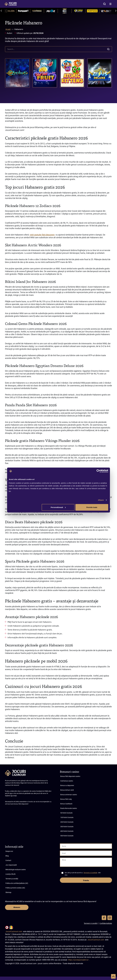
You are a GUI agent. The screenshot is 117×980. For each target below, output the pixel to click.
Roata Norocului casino (69, 808)
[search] (58, 49)
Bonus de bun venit (67, 790)
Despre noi (9, 851)
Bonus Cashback (66, 804)
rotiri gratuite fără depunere (42, 235)
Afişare (101, 500)
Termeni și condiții (12, 879)
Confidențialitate (106, 923)
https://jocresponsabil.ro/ (78, 960)
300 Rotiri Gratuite (67, 827)
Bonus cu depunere (67, 785)
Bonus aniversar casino (69, 795)
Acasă (8, 29)
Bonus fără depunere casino (70, 776)
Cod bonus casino (67, 781)
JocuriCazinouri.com (14, 932)
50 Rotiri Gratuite (66, 813)
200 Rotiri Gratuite (67, 822)
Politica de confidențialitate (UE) (17, 883)
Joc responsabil (11, 865)
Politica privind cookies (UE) (15, 888)
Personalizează (58, 507)
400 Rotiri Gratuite (67, 831)
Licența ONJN (10, 874)
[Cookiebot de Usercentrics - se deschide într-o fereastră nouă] (98, 471)
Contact (8, 860)
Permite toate (92, 507)
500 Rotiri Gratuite (67, 836)
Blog (7, 856)
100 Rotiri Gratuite (67, 817)
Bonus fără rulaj (66, 799)
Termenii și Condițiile (90, 873)
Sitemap (8, 892)
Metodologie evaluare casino (16, 870)
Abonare (17, 907)
